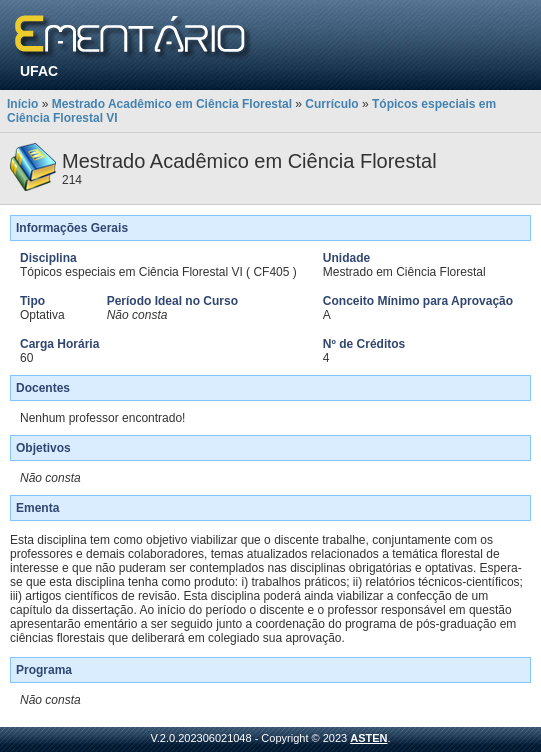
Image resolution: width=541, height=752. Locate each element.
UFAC (39, 71)
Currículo (331, 104)
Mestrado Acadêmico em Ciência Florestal (172, 104)
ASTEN (368, 738)
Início (22, 104)
